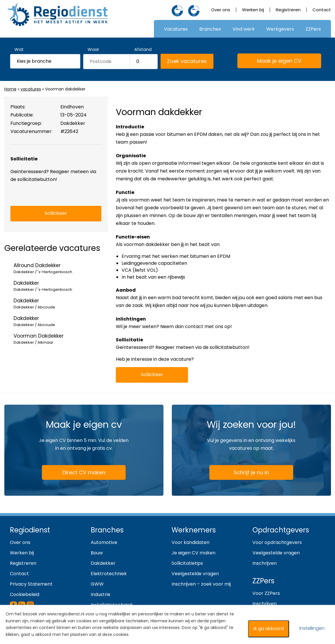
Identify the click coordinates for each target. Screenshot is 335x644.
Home (10, 89)
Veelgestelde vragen (195, 574)
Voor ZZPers (266, 593)
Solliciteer (152, 374)
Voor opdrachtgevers (277, 542)
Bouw (97, 553)
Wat (19, 49)
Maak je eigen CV (272, 61)
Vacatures (176, 29)
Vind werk (244, 29)
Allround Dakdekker (61, 268)
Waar (93, 49)
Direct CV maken (77, 473)
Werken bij (253, 10)
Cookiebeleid (25, 594)
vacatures (31, 89)
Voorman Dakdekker (61, 339)
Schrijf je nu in (251, 472)
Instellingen (312, 628)
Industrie (100, 594)
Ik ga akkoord (269, 629)
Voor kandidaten (190, 542)
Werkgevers (280, 29)
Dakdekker (103, 563)
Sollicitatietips (187, 563)
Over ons (221, 10)
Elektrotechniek (109, 574)
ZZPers (313, 29)
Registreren (288, 10)
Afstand (143, 49)
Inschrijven (265, 563)
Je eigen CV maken (193, 553)
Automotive (104, 542)
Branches (210, 29)
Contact (322, 10)
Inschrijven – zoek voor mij (201, 584)
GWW (97, 584)
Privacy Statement (31, 584)
